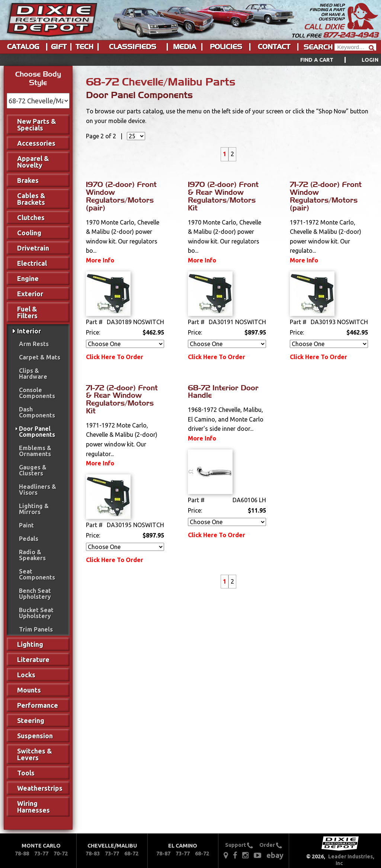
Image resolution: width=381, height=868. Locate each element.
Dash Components (37, 412)
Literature (33, 659)
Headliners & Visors (38, 490)
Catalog (23, 47)
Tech (84, 47)
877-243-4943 (350, 35)
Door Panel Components (37, 432)
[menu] (190, 60)
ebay (275, 855)
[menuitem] (331, 60)
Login (370, 60)
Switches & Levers (35, 754)
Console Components (37, 393)
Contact (274, 47)
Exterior (30, 294)
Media (185, 47)
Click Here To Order (115, 357)
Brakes (28, 180)
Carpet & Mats (40, 357)
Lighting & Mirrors (34, 509)
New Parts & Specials (37, 125)
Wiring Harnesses (33, 807)
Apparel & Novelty (33, 162)
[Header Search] (355, 47)
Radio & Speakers (32, 555)
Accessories (36, 143)
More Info (100, 260)
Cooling (29, 233)
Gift (59, 47)
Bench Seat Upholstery (35, 594)
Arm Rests (34, 344)
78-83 (93, 854)
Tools (26, 773)
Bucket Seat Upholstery (36, 613)
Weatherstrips (40, 788)
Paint (26, 525)
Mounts (29, 690)
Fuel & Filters (27, 312)
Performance (38, 705)
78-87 (163, 854)
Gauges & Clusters (33, 470)
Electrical (32, 263)
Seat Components (37, 574)
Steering (31, 720)
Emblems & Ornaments (35, 451)
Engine (28, 278)
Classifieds (133, 47)
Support (239, 845)
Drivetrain (33, 248)
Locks (26, 675)
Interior (29, 331)
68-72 (131, 854)
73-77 (41, 854)
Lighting (30, 644)
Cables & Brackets (31, 199)
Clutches (31, 217)
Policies (226, 47)
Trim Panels (36, 629)
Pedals (29, 539)
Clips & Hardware (33, 374)
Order (271, 845)
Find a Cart (317, 60)
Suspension (35, 736)
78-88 (22, 854)
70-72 (61, 854)
